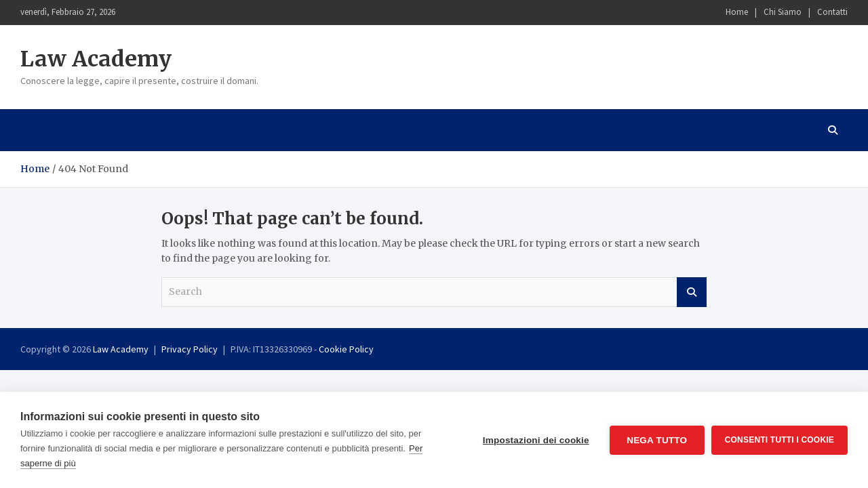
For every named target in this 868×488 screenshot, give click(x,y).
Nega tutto (657, 440)
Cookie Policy (346, 349)
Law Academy (96, 59)
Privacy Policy (190, 349)
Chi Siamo (783, 12)
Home (737, 12)
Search (692, 292)
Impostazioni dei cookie (536, 440)
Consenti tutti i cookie (780, 440)
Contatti (832, 12)
